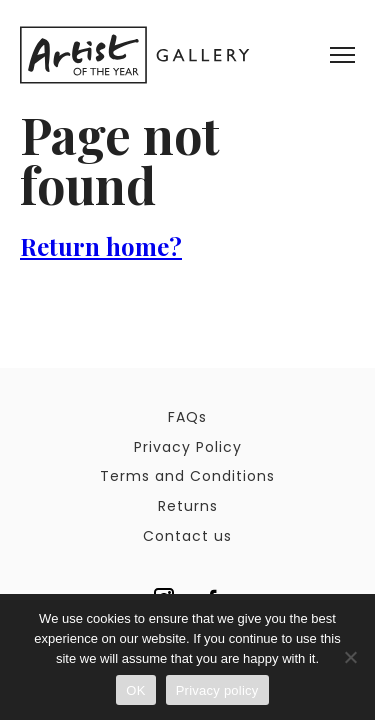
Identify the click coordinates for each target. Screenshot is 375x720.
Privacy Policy (188, 447)
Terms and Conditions (187, 476)
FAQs (187, 417)
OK (135, 690)
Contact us (187, 536)
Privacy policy (217, 690)
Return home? (101, 246)
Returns (188, 506)
